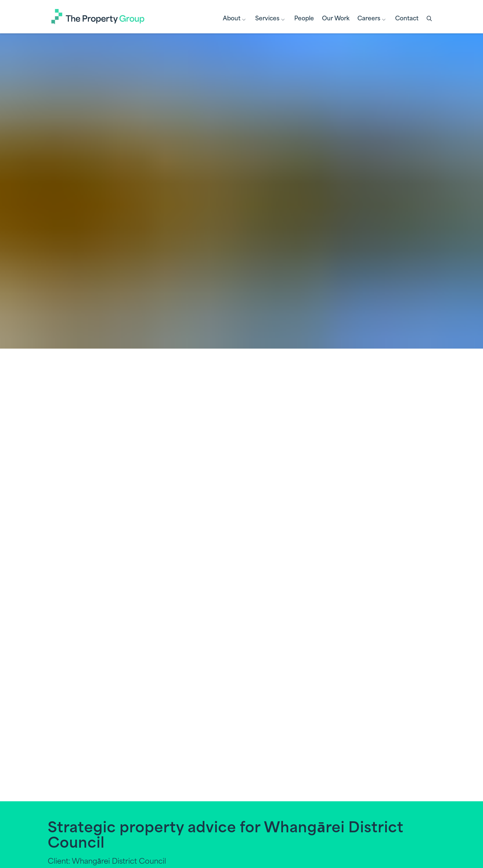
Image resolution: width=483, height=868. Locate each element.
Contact (407, 19)
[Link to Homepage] (98, 17)
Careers (372, 20)
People (304, 19)
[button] (430, 19)
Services (271, 20)
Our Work (336, 19)
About (235, 20)
